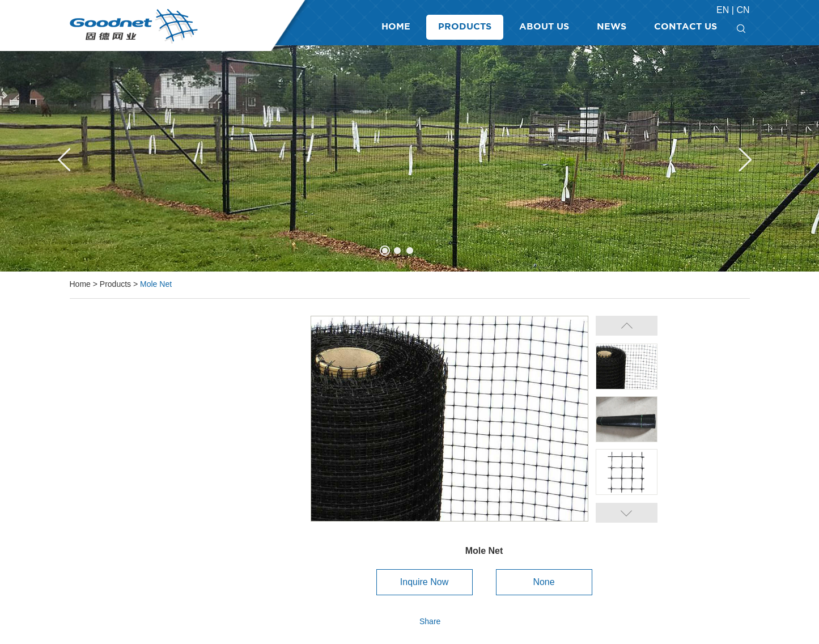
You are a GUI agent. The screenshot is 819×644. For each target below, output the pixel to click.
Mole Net (156, 284)
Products (465, 27)
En (724, 10)
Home (396, 27)
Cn (743, 10)
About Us (544, 27)
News (612, 27)
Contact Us (686, 27)
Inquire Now (424, 582)
